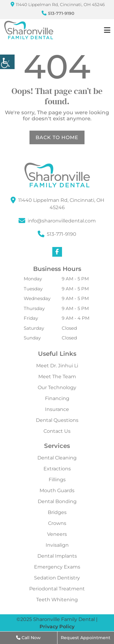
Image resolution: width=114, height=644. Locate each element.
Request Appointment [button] (86, 638)
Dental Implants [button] (57, 556)
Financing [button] (57, 399)
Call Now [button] (28, 638)
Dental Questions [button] (57, 420)
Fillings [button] (57, 480)
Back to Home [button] (57, 137)
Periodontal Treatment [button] (57, 589)
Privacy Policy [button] (57, 627)
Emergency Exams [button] (57, 567)
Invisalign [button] (57, 545)
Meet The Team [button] (57, 377)
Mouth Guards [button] (57, 491)
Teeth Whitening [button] (57, 600)
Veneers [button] (57, 534)
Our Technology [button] (57, 388)
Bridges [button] (57, 512)
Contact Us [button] (57, 431)
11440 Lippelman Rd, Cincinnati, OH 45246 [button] (58, 5)
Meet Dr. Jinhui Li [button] (57, 366)
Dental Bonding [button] (57, 502)
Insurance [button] (57, 409)
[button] (7, 62)
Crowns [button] (57, 523)
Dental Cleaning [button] (57, 458)
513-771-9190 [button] (58, 13)
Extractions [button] (57, 469)
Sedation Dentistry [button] (57, 578)
